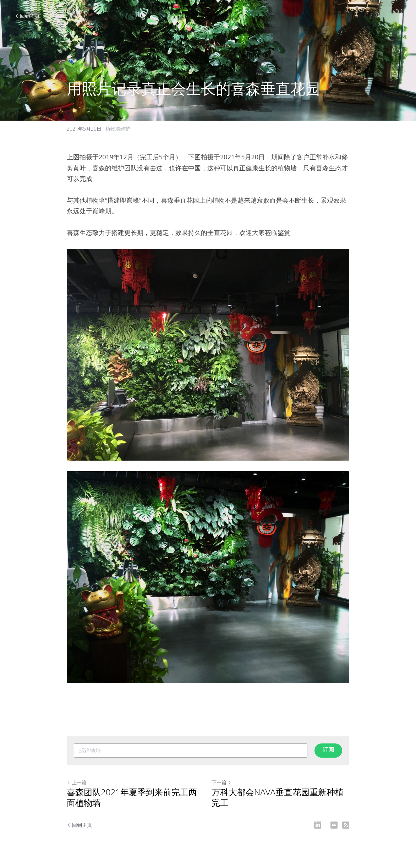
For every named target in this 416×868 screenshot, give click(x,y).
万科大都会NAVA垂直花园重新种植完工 (278, 797)
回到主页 (27, 16)
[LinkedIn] (318, 825)
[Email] (334, 825)
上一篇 (77, 782)
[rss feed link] (346, 825)
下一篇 (221, 782)
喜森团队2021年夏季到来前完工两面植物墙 (132, 797)
